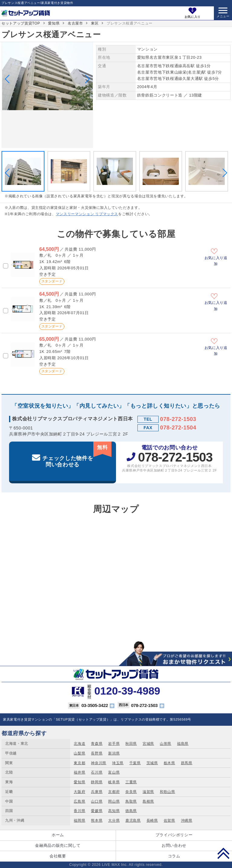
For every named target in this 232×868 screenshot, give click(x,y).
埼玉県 (118, 763)
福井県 (79, 772)
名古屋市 (75, 23)
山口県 (97, 801)
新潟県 (114, 753)
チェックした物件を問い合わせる (77, 455)
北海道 (79, 744)
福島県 (183, 744)
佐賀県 (169, 820)
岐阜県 (114, 782)
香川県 (79, 811)
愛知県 (54, 23)
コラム (174, 856)
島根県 (148, 801)
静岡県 (97, 782)
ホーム (58, 835)
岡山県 (114, 801)
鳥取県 (131, 801)
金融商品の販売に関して (58, 845)
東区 (95, 23)
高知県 (114, 811)
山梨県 (79, 753)
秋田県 (131, 744)
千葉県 (135, 763)
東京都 (79, 763)
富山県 (114, 772)
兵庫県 (97, 792)
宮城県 (148, 744)
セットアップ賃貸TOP (21, 23)
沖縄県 (187, 820)
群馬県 (187, 763)
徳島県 (131, 811)
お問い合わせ (174, 845)
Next (85, 79)
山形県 (166, 744)
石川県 (97, 772)
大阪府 (79, 792)
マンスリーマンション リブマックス (87, 214)
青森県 (97, 744)
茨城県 (152, 763)
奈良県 (131, 792)
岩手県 (114, 744)
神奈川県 (99, 763)
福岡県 (79, 820)
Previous (9, 79)
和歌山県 (168, 792)
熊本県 (97, 820)
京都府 (114, 792)
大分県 (114, 820)
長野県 (97, 753)
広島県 (79, 801)
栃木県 (169, 763)
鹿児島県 (133, 820)
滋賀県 (148, 792)
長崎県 (152, 820)
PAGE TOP (223, 853)
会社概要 (58, 856)
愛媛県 (97, 811)
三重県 (131, 782)
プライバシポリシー (174, 835)
